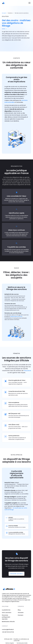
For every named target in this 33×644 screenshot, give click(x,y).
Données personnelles (22, 643)
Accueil (4, 13)
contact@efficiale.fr (8, 629)
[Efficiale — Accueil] (4, 3)
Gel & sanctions (7, 613)
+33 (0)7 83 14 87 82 (8, 632)
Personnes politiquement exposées (6, 617)
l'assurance (27, 371)
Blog (19, 610)
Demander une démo (16, 575)
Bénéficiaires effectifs (8, 622)
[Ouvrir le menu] (29, 3)
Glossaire (21, 613)
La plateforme (6, 610)
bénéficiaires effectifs (16, 318)
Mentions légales (10, 643)
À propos (21, 615)
